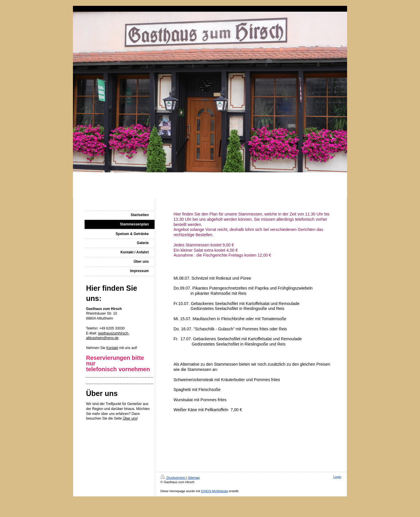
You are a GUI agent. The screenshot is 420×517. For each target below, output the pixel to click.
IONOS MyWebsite (215, 491)
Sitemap (194, 478)
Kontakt (112, 348)
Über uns (130, 418)
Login (337, 477)
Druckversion (173, 478)
